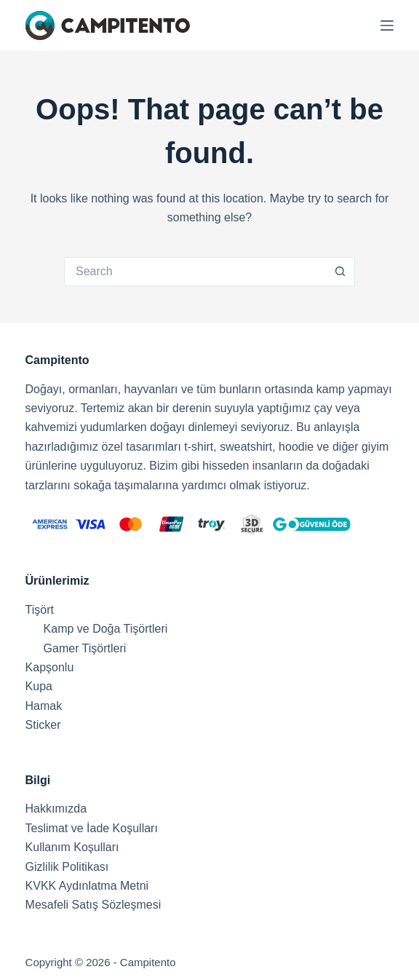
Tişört (40, 610)
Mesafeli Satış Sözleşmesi (93, 905)
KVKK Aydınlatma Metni (87, 886)
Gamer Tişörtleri (85, 648)
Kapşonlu (50, 667)
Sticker (43, 725)
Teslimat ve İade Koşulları (92, 828)
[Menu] (387, 25)
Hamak (44, 706)
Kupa (39, 686)
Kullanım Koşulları (72, 847)
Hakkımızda (56, 809)
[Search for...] (195, 272)
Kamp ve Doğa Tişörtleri (106, 629)
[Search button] (340, 272)
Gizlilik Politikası (67, 867)
